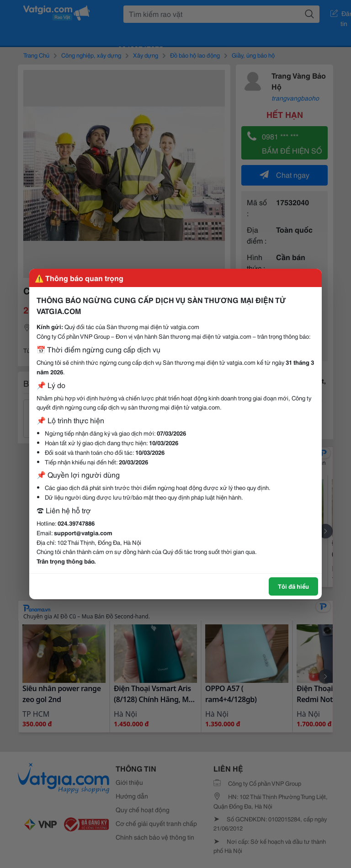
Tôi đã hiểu (293, 586)
